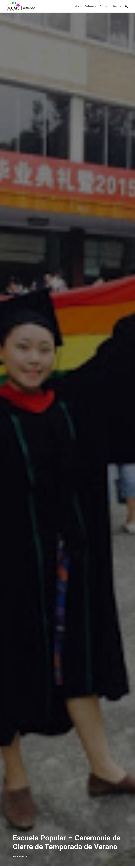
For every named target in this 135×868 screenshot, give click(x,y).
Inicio (77, 6)
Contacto (117, 6)
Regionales (90, 6)
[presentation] (81, 6)
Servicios (104, 6)
